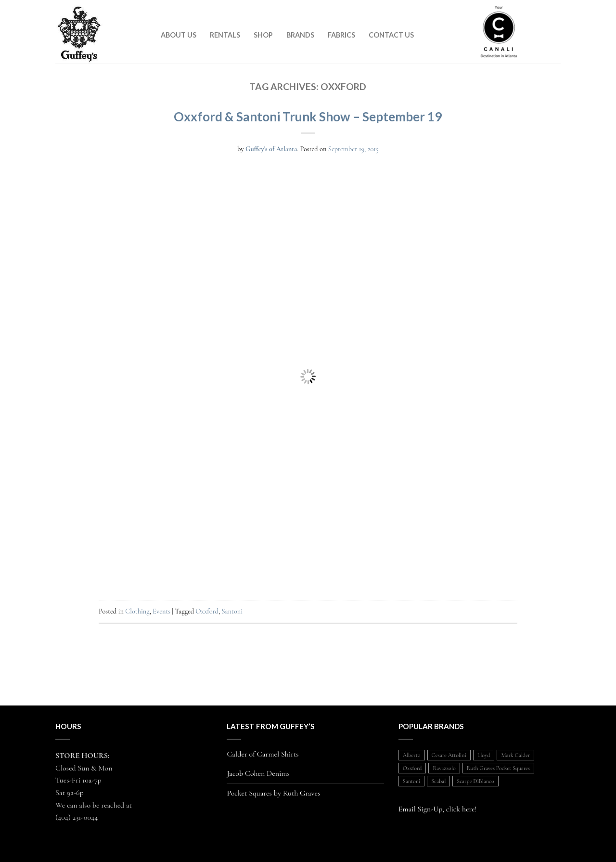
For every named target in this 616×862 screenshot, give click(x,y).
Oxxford (207, 611)
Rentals (225, 35)
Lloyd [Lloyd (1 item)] (484, 755)
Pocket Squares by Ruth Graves (273, 793)
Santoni (232, 611)
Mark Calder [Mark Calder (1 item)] (515, 755)
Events (161, 611)
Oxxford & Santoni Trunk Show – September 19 (308, 117)
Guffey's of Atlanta (271, 149)
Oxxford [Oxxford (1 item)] (412, 768)
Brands (300, 35)
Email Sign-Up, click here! (438, 809)
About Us (179, 35)
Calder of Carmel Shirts (263, 754)
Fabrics (341, 35)
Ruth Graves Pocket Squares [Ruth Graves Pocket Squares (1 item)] (498, 768)
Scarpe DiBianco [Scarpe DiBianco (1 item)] (475, 781)
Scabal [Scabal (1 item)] (438, 781)
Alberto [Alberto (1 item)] (412, 755)
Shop (263, 35)
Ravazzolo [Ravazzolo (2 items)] (444, 768)
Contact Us (391, 35)
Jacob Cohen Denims (258, 774)
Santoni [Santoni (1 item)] (411, 781)
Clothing (137, 611)
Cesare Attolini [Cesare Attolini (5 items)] (449, 755)
